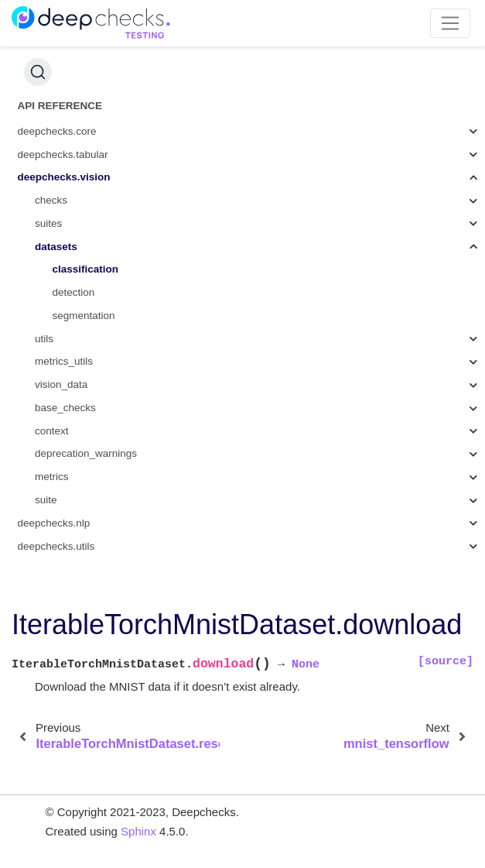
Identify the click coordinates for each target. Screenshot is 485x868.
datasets (56, 247)
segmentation (84, 316)
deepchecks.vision (64, 177)
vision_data (61, 384)
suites (48, 223)
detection (74, 292)
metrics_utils (64, 361)
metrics (52, 477)
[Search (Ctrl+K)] (38, 72)
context (52, 431)
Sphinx (138, 831)
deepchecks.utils (56, 546)
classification (86, 269)
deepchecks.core (57, 131)
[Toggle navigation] (451, 23)
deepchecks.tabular (63, 154)
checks (51, 200)
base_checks (65, 408)
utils (44, 339)
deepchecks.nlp (54, 523)
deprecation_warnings (86, 453)
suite (46, 500)
